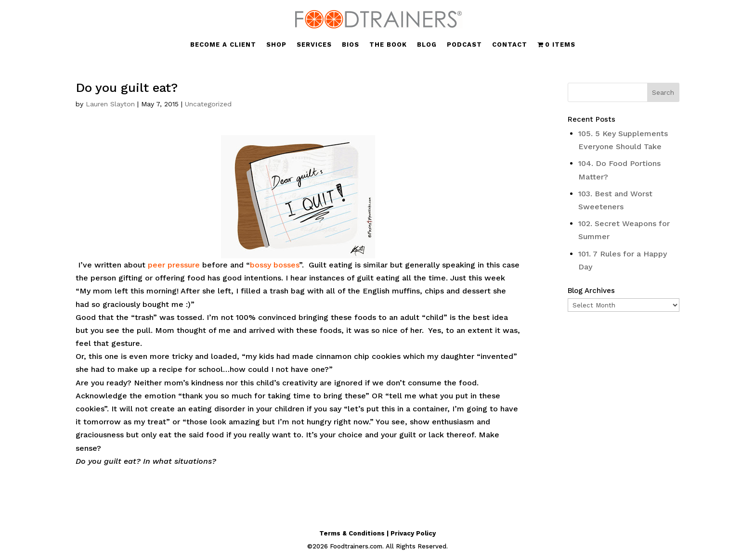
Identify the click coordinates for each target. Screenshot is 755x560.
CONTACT (510, 45)
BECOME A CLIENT (223, 45)
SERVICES (314, 45)
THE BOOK (388, 45)
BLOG (427, 45)
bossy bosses (274, 265)
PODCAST (464, 45)
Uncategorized (208, 104)
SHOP (276, 45)
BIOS (351, 45)
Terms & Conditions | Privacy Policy (377, 533)
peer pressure (174, 265)
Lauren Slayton (110, 104)
